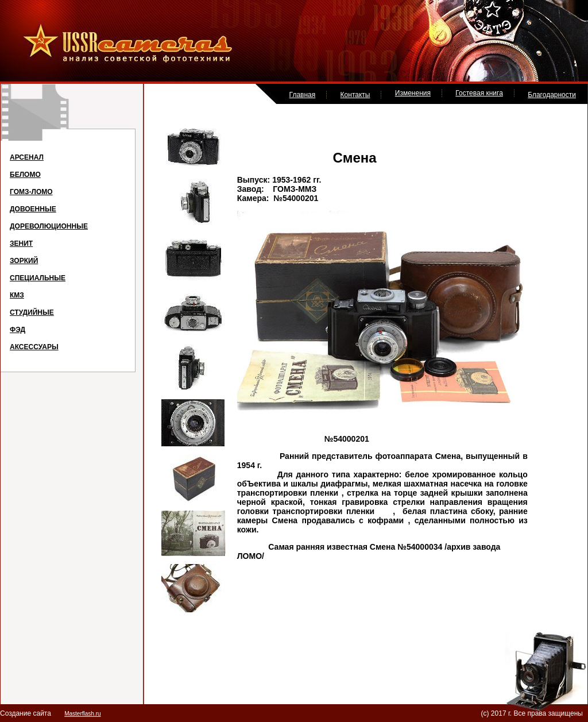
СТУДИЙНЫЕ (32, 312)
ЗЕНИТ (21, 244)
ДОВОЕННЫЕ (33, 209)
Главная (303, 95)
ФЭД (18, 330)
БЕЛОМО (25, 175)
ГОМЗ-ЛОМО (31, 192)
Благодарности (552, 95)
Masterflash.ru (82, 714)
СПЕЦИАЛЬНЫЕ (38, 278)
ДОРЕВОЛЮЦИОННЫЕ (49, 226)
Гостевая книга (479, 93)
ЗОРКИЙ (24, 261)
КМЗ (17, 295)
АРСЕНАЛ (27, 157)
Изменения (413, 93)
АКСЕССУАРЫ (34, 347)
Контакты (355, 95)
